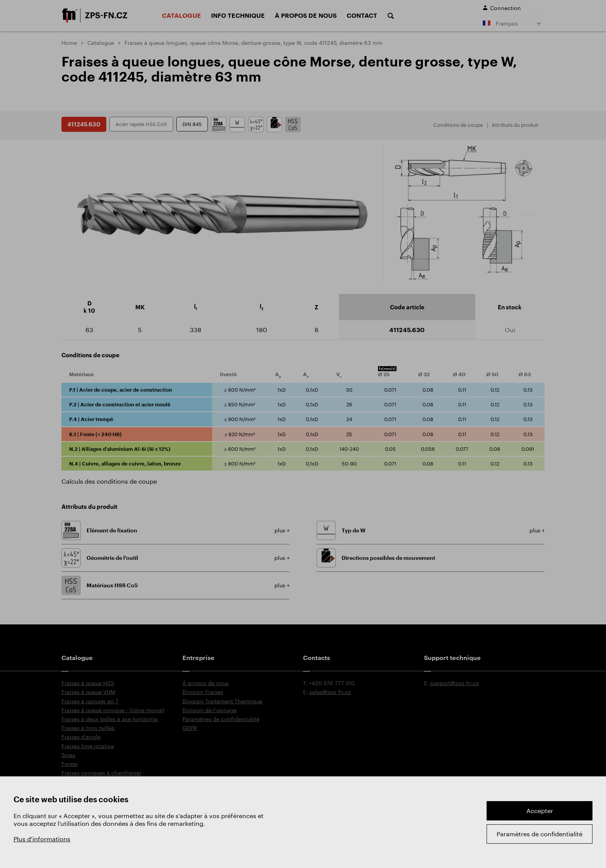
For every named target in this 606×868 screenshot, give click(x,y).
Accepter (540, 811)
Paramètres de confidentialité (540, 834)
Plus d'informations (42, 839)
